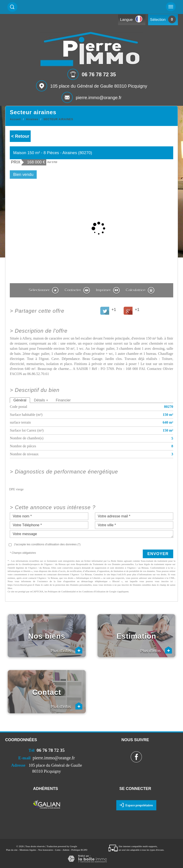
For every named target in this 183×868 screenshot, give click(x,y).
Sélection (158, 20)
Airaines (32, 119)
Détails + (41, 400)
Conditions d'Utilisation (94, 591)
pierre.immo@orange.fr (99, 98)
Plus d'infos (67, 650)
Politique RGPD (79, 850)
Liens (58, 850)
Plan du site (12, 850)
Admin (66, 850)
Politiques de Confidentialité (62, 591)
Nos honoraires (46, 850)
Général (20, 400)
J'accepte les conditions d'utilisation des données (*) (47, 544)
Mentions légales (28, 850)
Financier (63, 400)
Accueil (15, 119)
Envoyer (158, 554)
